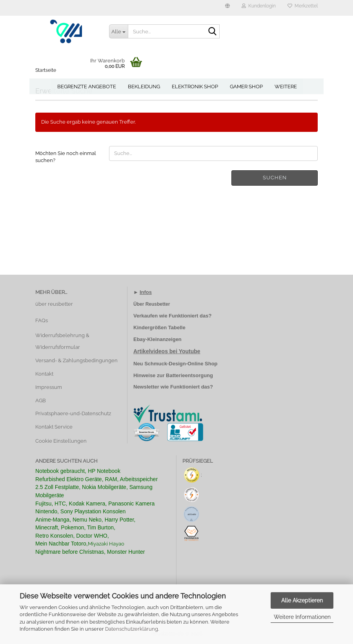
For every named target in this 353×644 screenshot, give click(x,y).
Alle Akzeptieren (302, 600)
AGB (41, 400)
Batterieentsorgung (189, 375)
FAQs (42, 320)
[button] (227, 8)
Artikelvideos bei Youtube (167, 351)
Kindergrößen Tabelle (159, 327)
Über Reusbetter (152, 304)
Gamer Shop (246, 87)
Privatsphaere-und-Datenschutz (73, 413)
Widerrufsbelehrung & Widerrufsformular (62, 341)
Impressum (49, 387)
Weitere (286, 87)
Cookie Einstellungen (61, 441)
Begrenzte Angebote (87, 87)
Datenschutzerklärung (132, 629)
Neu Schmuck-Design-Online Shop (176, 364)
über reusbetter (54, 304)
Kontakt (44, 374)
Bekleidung (144, 87)
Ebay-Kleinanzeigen (157, 339)
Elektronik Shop (195, 87)
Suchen (275, 178)
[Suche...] (118, 31)
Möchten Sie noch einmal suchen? (66, 157)
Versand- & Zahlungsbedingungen (76, 360)
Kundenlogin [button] (259, 6)
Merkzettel (303, 6)
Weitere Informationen (302, 617)
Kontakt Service (54, 427)
